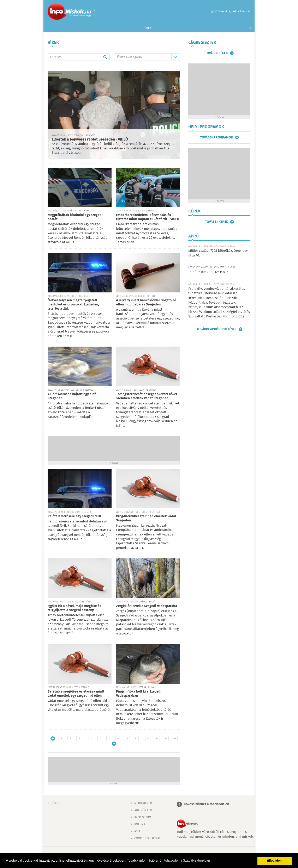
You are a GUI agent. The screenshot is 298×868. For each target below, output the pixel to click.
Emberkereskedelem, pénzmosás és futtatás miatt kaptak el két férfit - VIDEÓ (148, 217)
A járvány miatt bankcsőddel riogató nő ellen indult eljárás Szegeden (146, 302)
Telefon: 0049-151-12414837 (208, 272)
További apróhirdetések (217, 329)
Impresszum (143, 817)
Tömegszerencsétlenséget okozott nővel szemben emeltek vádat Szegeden (147, 396)
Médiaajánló (143, 803)
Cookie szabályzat (147, 838)
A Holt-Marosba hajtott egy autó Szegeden (72, 396)
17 (175, 739)
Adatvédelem (143, 810)
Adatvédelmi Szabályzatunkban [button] (187, 860)
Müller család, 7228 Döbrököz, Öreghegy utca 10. (218, 253)
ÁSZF (137, 831)
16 (166, 739)
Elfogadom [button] (275, 861)
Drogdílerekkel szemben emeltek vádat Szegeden (146, 518)
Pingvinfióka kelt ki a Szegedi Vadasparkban (139, 694)
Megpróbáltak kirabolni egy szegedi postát (75, 217)
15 (157, 739)
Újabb (53, 739)
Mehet (105, 57)
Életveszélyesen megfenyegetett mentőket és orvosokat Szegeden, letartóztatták (73, 305)
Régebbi (114, 744)
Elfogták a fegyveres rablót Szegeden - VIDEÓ (90, 139)
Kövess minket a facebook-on (206, 804)
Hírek (148, 28)
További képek (217, 222)
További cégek (216, 53)
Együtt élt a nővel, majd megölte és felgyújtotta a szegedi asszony (74, 608)
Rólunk (140, 824)
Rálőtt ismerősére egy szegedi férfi (74, 516)
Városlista (94, 12)
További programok (217, 137)
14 (148, 739)
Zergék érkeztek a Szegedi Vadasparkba (147, 606)
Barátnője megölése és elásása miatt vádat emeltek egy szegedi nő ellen (76, 694)
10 (136, 739)
